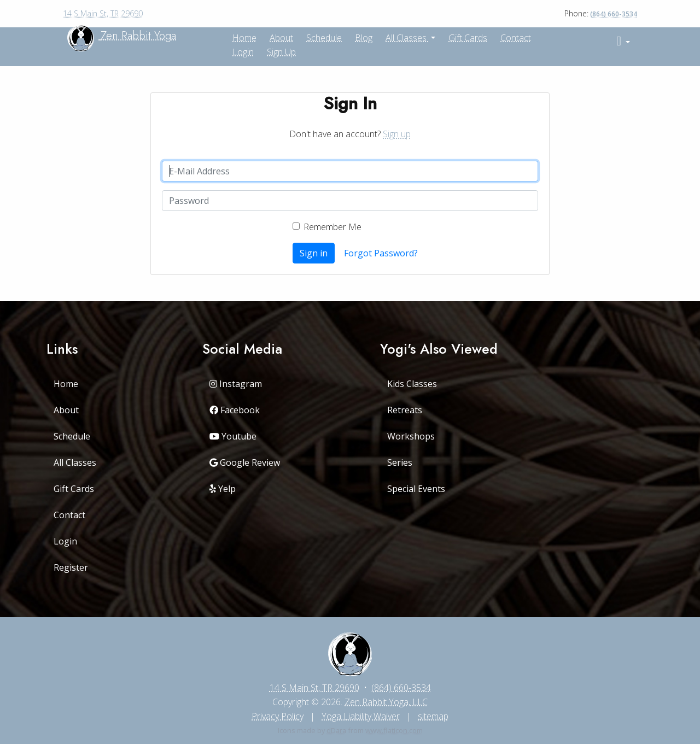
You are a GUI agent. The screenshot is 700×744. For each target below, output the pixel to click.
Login (243, 52)
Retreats (405, 410)
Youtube (233, 436)
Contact (516, 38)
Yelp (223, 489)
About (66, 410)
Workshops (411, 436)
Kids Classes (412, 384)
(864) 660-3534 (614, 14)
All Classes (407, 38)
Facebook (235, 410)
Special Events (416, 489)
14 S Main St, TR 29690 (103, 13)
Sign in (314, 253)
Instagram (236, 384)
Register (71, 567)
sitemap (433, 716)
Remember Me (332, 227)
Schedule (324, 38)
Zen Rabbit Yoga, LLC (386, 702)
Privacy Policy (278, 716)
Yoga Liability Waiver (361, 716)
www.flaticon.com (394, 730)
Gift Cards (468, 38)
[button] (623, 41)
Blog (364, 38)
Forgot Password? (381, 253)
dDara (336, 730)
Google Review (245, 462)
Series (400, 462)
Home (66, 384)
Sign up (281, 52)
